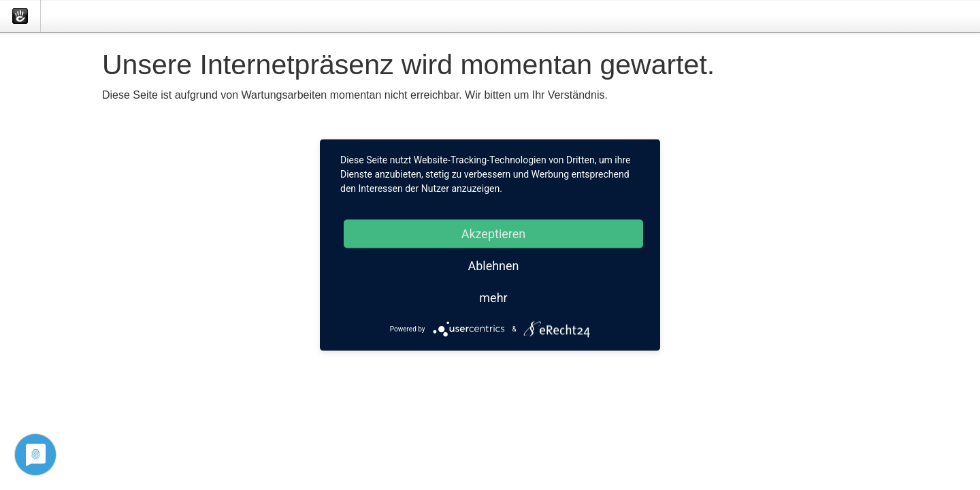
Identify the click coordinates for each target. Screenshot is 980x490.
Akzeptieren (494, 234)
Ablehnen (493, 266)
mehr (493, 298)
